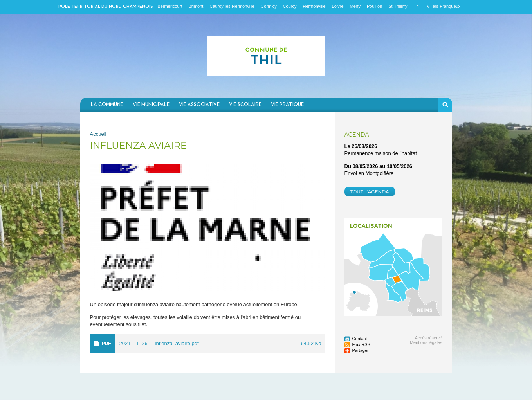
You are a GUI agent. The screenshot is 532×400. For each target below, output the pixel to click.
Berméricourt (170, 6)
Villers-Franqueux (444, 6)
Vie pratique (287, 105)
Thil (417, 6)
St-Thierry (398, 6)
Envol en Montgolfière (369, 173)
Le (361, 146)
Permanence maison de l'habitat (381, 153)
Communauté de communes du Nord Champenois (266, 56)
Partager (361, 350)
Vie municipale (151, 105)
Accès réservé (429, 338)
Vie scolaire (245, 105)
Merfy (355, 6)
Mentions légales (426, 342)
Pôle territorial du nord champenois (106, 7)
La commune (107, 105)
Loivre (338, 6)
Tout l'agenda (370, 192)
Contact (360, 339)
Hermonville (314, 6)
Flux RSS (361, 344)
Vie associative (199, 105)
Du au (379, 166)
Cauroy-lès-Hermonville (232, 6)
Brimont (196, 6)
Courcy (290, 6)
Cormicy (269, 6)
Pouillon (374, 6)
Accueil (98, 134)
